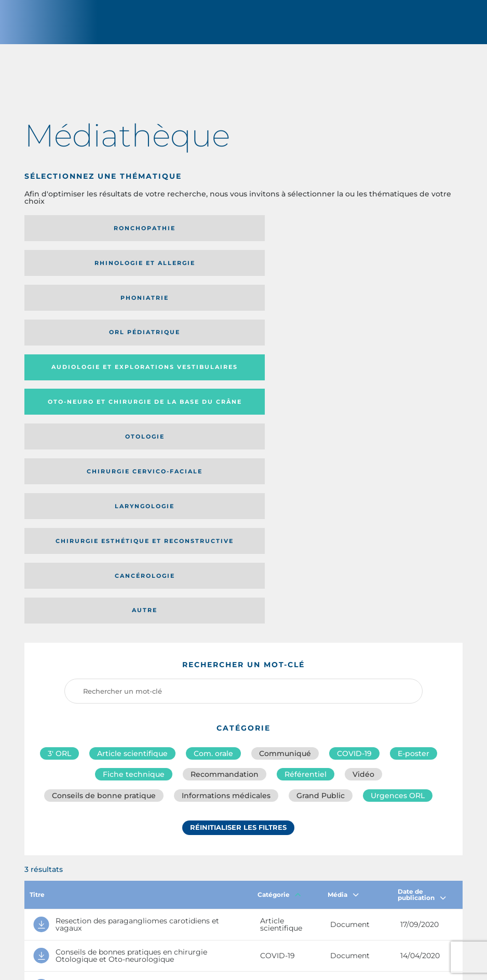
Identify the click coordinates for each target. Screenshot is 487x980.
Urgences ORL (398, 536)
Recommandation (225, 513)
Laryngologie (381, 312)
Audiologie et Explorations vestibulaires (207, 274)
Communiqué (285, 490)
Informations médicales (226, 536)
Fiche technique (134, 513)
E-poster (414, 490)
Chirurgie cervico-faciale (237, 312)
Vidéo (363, 513)
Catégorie (279, 635)
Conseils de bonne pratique (104, 536)
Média (343, 635)
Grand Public (321, 536)
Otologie (92, 312)
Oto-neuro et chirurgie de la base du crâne (380, 274)
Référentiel (306, 513)
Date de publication (422, 635)
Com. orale (213, 490)
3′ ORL (59, 490)
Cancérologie (237, 347)
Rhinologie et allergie (237, 235)
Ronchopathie (92, 235)
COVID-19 (354, 490)
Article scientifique (132, 490)
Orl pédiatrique (92, 274)
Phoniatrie (381, 235)
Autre (381, 347)
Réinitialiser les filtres (238, 570)
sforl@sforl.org (215, 905)
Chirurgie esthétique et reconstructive (85, 347)
